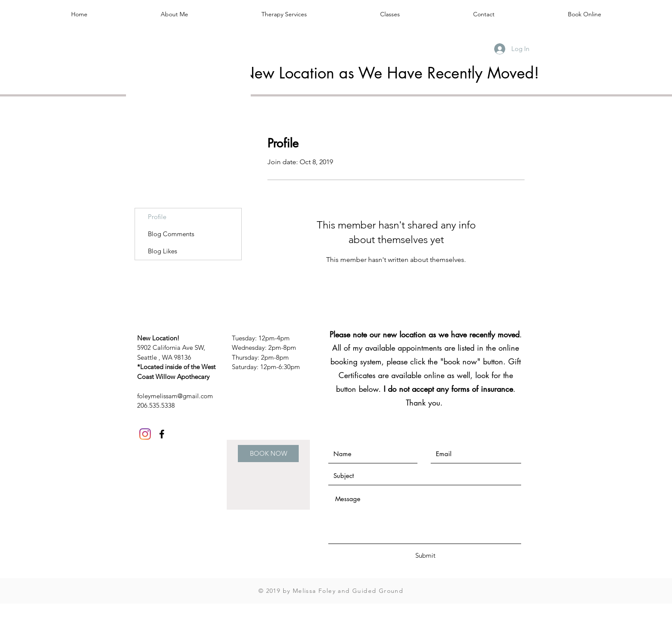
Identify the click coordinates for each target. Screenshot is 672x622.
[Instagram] (145, 434)
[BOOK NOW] (268, 454)
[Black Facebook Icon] (162, 434)
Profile (157, 217)
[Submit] (425, 555)
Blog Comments (171, 234)
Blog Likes (162, 251)
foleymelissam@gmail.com (175, 396)
